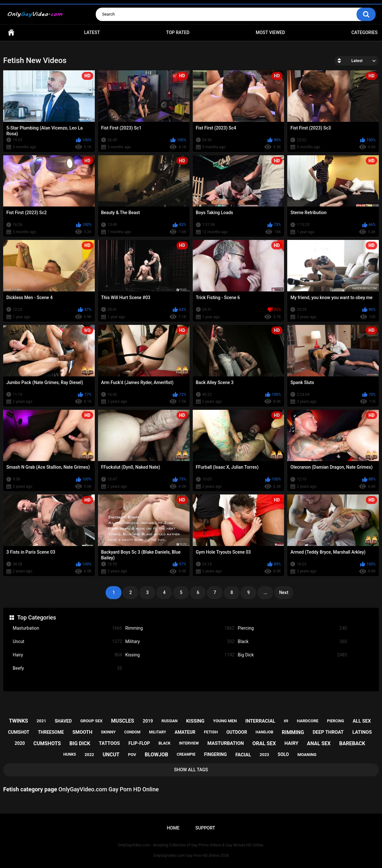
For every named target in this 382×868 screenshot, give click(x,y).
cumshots (47, 743)
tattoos (109, 743)
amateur (185, 732)
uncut (111, 755)
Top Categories (37, 617)
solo (283, 754)
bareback (352, 743)
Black (292, 642)
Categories (365, 32)
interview (189, 743)
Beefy (67, 668)
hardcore (308, 721)
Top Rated (178, 32)
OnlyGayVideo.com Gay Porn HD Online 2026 (191, 856)
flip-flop (139, 743)
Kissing (180, 655)
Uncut (67, 642)
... (266, 592)
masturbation (226, 743)
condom (132, 732)
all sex (362, 721)
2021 (41, 721)
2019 (148, 721)
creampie (186, 754)
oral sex (264, 743)
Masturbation (67, 628)
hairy (291, 743)
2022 (89, 755)
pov (132, 755)
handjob (265, 732)
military (158, 732)
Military (180, 642)
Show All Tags (191, 770)
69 (286, 721)
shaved (63, 721)
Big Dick (292, 655)
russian (170, 721)
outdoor (237, 732)
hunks (70, 754)
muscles (122, 721)
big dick (80, 743)
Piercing (292, 628)
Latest (92, 32)
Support (205, 828)
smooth (82, 732)
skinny (108, 732)
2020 (20, 743)
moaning (307, 755)
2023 (264, 755)
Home (11, 33)
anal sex (319, 743)
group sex (91, 721)
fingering (215, 754)
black (164, 743)
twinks (18, 721)
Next (284, 592)
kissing (195, 721)
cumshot (19, 732)
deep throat (328, 732)
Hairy (67, 655)
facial (243, 755)
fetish (211, 732)
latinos (362, 732)
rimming (293, 732)
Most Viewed (270, 32)
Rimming (180, 628)
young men (225, 721)
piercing (336, 721)
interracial (260, 721)
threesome (51, 732)
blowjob (156, 755)
